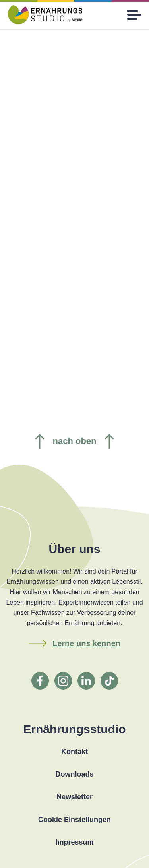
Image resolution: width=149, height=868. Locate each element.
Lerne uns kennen (86, 643)
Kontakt (74, 752)
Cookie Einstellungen (74, 820)
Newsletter (74, 797)
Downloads (74, 774)
